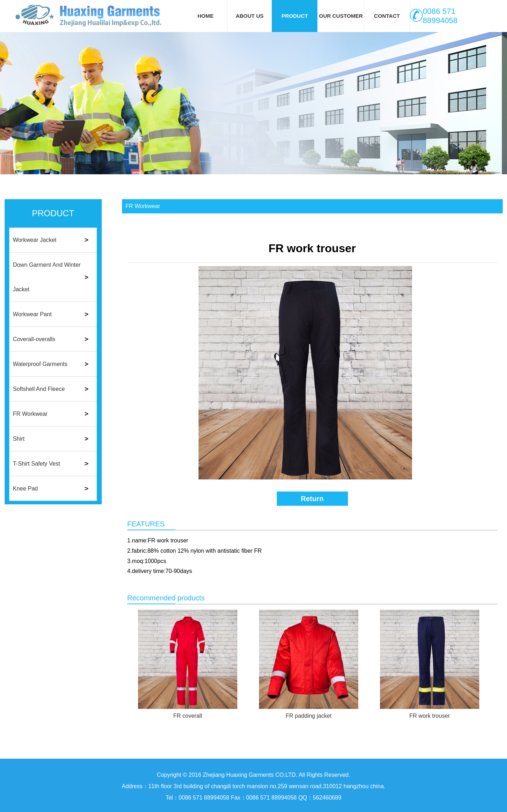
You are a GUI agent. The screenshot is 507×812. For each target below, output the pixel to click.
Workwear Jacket (35, 240)
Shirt (19, 439)
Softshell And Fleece (39, 389)
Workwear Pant (32, 314)
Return (312, 499)
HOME (205, 16)
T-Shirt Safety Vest (36, 464)
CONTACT (387, 16)
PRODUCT (295, 16)
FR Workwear (30, 414)
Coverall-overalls (34, 339)
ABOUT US (249, 16)
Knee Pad (25, 489)
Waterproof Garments (40, 364)
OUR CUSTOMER (341, 16)
